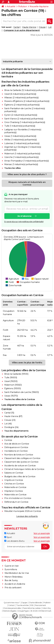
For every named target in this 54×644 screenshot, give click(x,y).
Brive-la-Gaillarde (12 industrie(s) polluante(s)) (26, 90)
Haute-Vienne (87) (13, 416)
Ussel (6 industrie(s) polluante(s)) (20, 94)
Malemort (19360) (13, 385)
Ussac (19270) (11, 396)
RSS (32, 605)
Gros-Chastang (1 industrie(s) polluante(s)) (25, 122)
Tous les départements (16, 431)
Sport (8, 537)
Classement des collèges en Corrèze (22, 458)
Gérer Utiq (46, 608)
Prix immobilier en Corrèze (18, 498)
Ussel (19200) (11, 381)
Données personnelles (12, 608)
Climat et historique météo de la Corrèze (24, 469)
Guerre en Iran (12, 566)
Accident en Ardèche (15, 584)
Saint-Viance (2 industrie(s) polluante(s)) (24, 119)
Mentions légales (10, 611)
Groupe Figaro (24, 611)
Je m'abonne (24, 216)
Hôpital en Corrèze (14, 491)
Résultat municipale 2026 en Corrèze (23, 511)
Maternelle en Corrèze (15, 487)
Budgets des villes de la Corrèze (20, 476)
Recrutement (40, 605)
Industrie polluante (13, 61)
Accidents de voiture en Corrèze (20, 466)
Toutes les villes (13, 168)
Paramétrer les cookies (32, 608)
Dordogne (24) (11, 427)
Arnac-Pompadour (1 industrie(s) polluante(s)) (26, 161)
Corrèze (8, 440)
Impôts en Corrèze (14, 480)
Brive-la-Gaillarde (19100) (16, 374)
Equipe (24, 603)
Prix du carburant (13, 588)
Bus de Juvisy (11, 580)
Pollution (23, 6)
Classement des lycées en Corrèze (21, 462)
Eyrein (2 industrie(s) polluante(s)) (21, 115)
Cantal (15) (9, 413)
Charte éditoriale (35, 603)
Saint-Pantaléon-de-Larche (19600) (22, 392)
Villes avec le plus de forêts (27, 363)
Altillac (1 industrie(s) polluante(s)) (20, 140)
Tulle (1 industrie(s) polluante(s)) (20, 126)
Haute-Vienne (29, 27)
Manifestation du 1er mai (17, 573)
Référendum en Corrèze (16, 502)
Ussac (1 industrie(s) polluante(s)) (20, 136)
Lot (50, 27)
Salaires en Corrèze (14, 473)
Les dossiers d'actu (14, 541)
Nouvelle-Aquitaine (39, 6)
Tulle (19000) (11, 378)
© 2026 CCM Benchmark (41, 611)
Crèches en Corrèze (14, 484)
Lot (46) (8, 424)
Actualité (11, 6)
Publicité (47, 603)
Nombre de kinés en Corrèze (19, 455)
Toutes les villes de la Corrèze (20, 399)
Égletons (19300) (13, 388)
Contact (11, 605)
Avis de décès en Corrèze (17, 444)
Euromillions (11, 569)
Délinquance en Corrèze (16, 447)
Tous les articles (22, 605)
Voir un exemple (42, 533)
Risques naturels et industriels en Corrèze (27, 183)
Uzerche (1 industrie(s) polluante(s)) (21, 157)
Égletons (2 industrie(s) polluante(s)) (22, 105)
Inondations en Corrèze (16, 451)
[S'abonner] (27, 547)
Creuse (42, 27)
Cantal (16, 27)
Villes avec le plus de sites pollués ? (27, 174)
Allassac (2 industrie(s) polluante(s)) (21, 98)
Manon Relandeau (14, 577)
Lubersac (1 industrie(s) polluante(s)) (22, 143)
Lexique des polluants (27, 516)
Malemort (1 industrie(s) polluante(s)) (22, 154)
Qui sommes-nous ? (12, 603)
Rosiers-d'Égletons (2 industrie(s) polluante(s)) (27, 101)
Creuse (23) (10, 420)
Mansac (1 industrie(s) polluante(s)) (21, 164)
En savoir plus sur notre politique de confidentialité (24, 222)
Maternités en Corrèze (15, 495)
